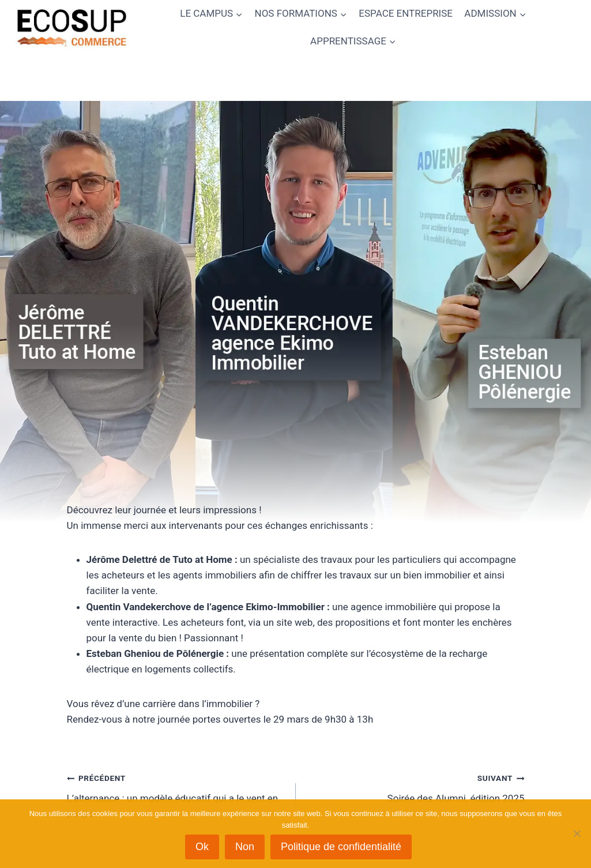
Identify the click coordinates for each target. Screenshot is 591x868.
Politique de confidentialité (341, 847)
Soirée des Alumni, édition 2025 (415, 787)
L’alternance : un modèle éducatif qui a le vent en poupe (176, 795)
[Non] (577, 833)
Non (245, 847)
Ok (202, 847)
